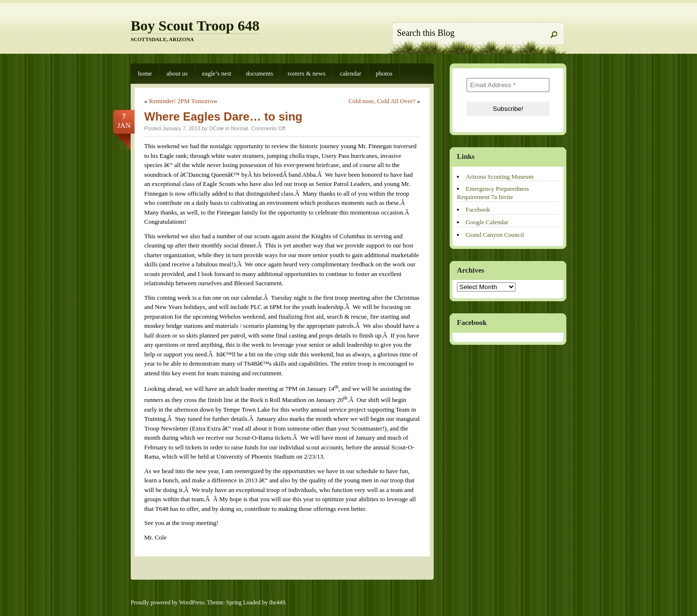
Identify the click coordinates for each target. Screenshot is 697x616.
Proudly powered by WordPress (167, 602)
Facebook (478, 209)
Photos (384, 73)
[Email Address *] (508, 85)
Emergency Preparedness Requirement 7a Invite (493, 193)
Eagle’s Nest (217, 73)
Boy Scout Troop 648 (195, 25)
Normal (239, 128)
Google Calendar (487, 222)
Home (145, 73)
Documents (259, 73)
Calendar (350, 73)
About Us (177, 73)
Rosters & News (306, 73)
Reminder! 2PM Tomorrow (183, 101)
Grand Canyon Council (495, 235)
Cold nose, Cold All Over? (382, 101)
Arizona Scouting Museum (500, 177)
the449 (277, 602)
